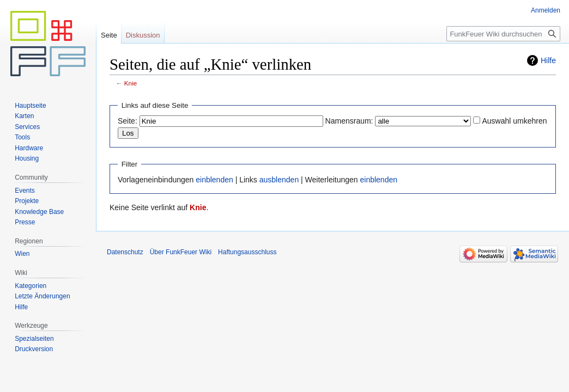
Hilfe (548, 60)
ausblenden (279, 180)
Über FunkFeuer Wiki (181, 252)
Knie (131, 83)
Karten (24, 116)
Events (25, 191)
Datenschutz (125, 252)
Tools (22, 137)
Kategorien (31, 286)
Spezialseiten (34, 339)
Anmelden (546, 10)
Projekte (27, 201)
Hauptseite (30, 106)
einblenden (214, 180)
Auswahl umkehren (514, 121)
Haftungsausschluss (247, 252)
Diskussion (143, 35)
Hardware (29, 148)
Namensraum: (349, 121)
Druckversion (34, 349)
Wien (22, 254)
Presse (25, 222)
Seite (109, 35)
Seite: (128, 121)
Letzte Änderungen (42, 296)
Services (27, 127)
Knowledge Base (39, 212)
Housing (27, 158)
